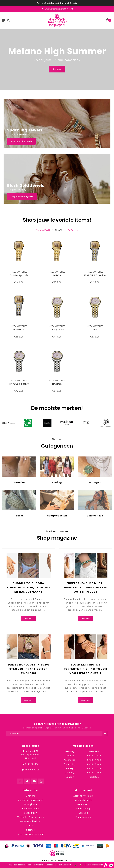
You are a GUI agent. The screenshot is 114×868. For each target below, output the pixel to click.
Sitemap (31, 830)
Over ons (31, 796)
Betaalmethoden (31, 809)
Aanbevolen (43, 230)
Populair (73, 230)
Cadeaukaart (31, 813)
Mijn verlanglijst (83, 809)
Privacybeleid (31, 804)
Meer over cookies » (96, 865)
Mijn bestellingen (83, 800)
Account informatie (83, 796)
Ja (75, 865)
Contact (31, 826)
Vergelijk (83, 813)
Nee (82, 865)
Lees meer (29, 619)
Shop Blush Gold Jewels (22, 197)
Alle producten (83, 817)
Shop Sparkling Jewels (21, 141)
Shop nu (57, 69)
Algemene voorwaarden (31, 800)
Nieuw (59, 230)
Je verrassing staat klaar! (31, 834)
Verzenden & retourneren (31, 817)
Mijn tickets (83, 804)
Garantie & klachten (31, 821)
